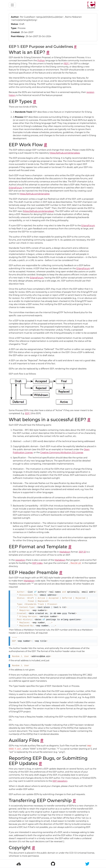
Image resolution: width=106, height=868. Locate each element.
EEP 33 (82, 552)
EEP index (37, 563)
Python (41, 61)
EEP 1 (28, 413)
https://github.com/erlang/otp (35, 194)
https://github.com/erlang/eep (65, 153)
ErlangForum (16, 188)
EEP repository (60, 781)
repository (20, 560)
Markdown (65, 552)
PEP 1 (67, 64)
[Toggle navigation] (12, 5)
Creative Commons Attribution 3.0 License (62, 453)
